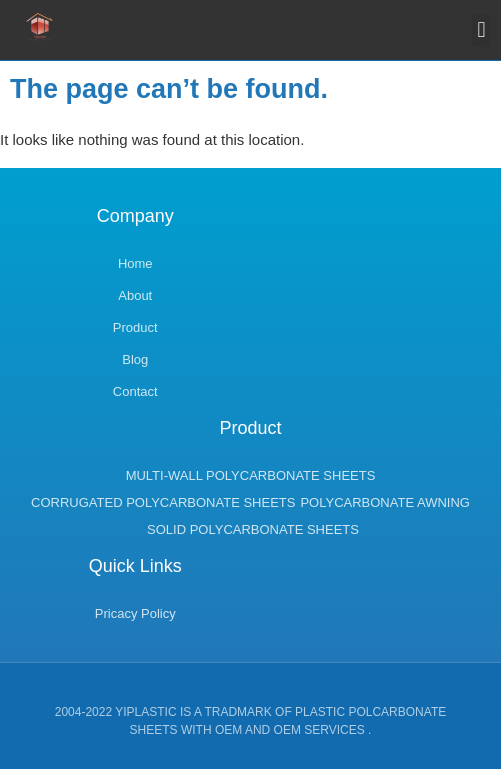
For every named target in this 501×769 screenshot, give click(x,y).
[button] (481, 30)
